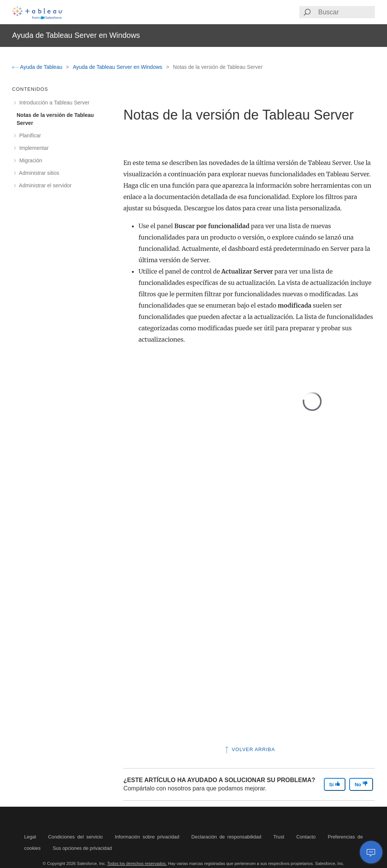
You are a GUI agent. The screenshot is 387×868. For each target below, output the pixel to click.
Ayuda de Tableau (38, 67)
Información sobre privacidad (147, 837)
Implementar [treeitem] (33, 148)
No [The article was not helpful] (361, 784)
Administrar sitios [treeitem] (38, 173)
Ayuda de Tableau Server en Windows (118, 67)
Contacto (306, 837)
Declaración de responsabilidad (226, 837)
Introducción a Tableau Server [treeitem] (53, 103)
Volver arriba (249, 749)
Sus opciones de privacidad (82, 848)
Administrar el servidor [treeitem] (44, 185)
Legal (30, 837)
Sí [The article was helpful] (335, 784)
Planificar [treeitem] (29, 135)
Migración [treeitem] (29, 160)
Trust (279, 837)
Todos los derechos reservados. (137, 863)
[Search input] (346, 12)
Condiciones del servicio (75, 837)
